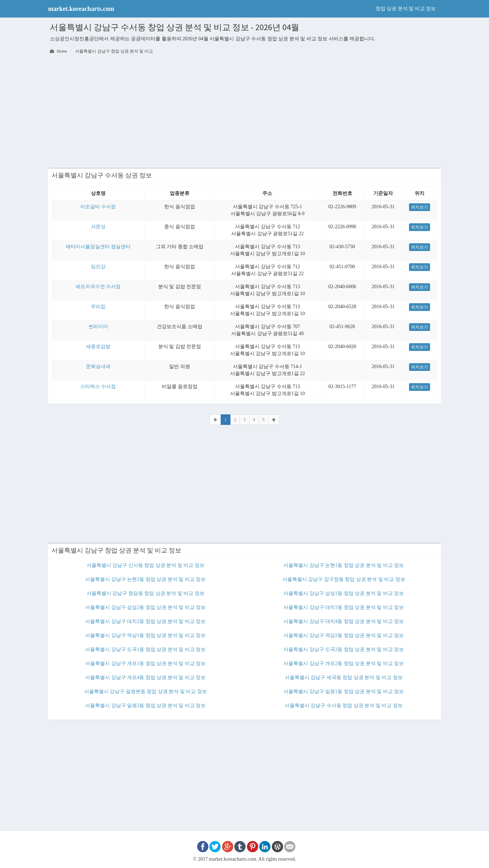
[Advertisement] (244, 111)
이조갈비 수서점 (98, 207)
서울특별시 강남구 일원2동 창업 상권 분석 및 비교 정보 (145, 706)
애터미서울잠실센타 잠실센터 (98, 247)
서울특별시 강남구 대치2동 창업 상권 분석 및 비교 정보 (145, 621)
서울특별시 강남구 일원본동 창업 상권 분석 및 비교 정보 (146, 691)
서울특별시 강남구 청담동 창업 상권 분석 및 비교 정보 (146, 593)
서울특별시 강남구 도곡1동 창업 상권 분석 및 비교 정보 (145, 649)
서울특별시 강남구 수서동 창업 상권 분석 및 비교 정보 (344, 706)
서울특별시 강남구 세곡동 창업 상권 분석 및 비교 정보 (344, 677)
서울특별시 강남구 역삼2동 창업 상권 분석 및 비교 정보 (344, 635)
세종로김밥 (98, 347)
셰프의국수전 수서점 (98, 287)
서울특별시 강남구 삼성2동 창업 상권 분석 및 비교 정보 (145, 607)
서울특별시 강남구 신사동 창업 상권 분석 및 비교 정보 (146, 565)
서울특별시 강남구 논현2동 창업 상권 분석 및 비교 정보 (145, 579)
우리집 (98, 307)
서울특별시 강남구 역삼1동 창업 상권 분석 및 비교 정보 (145, 635)
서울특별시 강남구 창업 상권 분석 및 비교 (114, 51)
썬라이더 (98, 327)
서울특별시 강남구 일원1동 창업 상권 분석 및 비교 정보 (344, 691)
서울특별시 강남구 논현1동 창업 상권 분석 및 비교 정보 (344, 565)
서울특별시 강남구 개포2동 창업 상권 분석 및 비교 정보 (344, 663)
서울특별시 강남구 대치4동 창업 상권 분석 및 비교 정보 (344, 621)
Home (58, 51)
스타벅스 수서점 (98, 386)
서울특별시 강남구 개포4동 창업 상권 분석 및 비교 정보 (145, 677)
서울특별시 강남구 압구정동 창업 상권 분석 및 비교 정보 (344, 579)
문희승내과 (98, 367)
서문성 (98, 227)
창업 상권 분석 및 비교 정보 (406, 9)
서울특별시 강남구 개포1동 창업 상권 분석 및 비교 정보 (145, 663)
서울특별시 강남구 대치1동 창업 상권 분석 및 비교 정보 (344, 607)
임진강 (98, 267)
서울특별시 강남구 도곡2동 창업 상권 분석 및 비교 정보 (344, 649)
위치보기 (420, 207)
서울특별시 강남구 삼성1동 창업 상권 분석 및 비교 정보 (344, 593)
